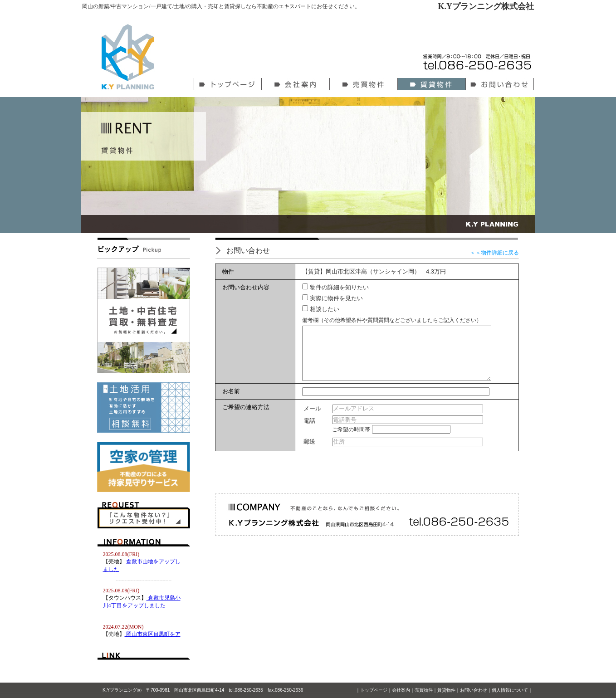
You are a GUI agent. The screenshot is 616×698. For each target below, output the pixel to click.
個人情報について (510, 690)
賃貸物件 (446, 690)
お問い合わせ (474, 690)
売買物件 (424, 690)
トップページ (374, 690)
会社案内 (401, 690)
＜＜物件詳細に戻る (494, 253)
